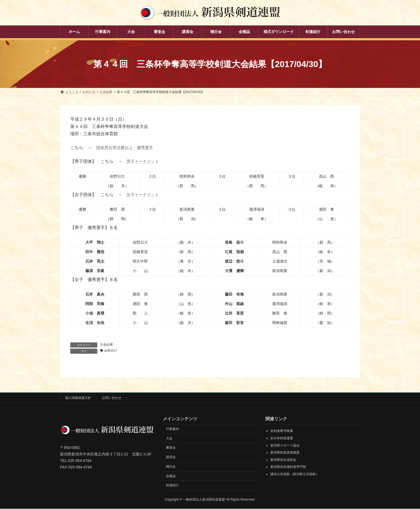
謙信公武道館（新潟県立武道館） (295, 474)
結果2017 (111, 351)
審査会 (171, 448)
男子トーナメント (144, 161)
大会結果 (106, 345)
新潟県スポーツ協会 (285, 446)
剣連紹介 (172, 485)
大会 (169, 439)
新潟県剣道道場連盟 (285, 453)
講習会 (171, 457)
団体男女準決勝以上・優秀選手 (126, 148)
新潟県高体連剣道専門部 (288, 467)
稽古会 (171, 467)
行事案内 (172, 429)
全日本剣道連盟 (282, 438)
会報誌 (171, 476)
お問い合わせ (112, 398)
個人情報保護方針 (78, 398)
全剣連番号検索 (282, 431)
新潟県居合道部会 (283, 460)
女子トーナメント (144, 195)
